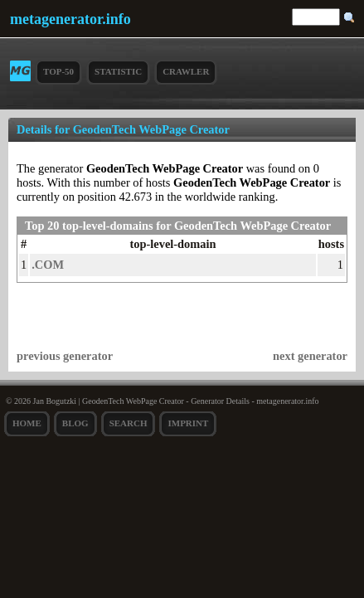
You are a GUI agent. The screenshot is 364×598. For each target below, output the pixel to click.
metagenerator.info (70, 19)
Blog (75, 423)
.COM (48, 265)
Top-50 (58, 71)
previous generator (65, 356)
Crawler (186, 71)
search (129, 423)
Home (27, 423)
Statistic (118, 71)
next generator (310, 356)
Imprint (188, 423)
